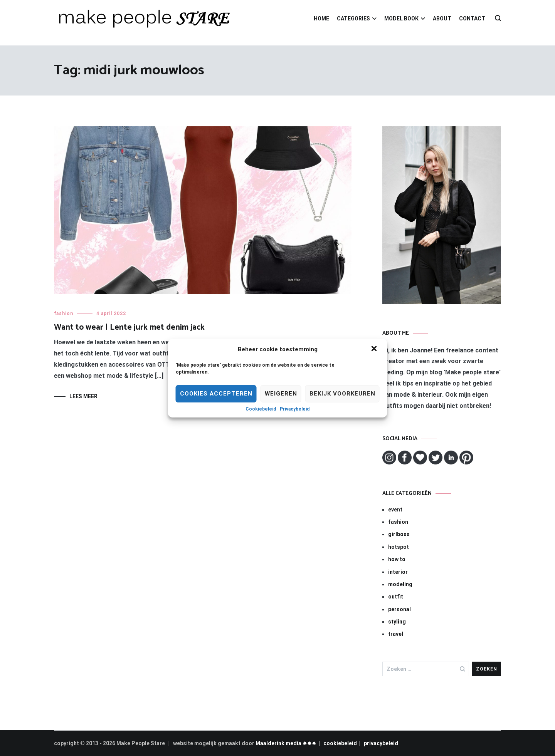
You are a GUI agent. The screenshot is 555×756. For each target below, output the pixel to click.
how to (397, 559)
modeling (400, 584)
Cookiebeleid (261, 409)
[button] (375, 349)
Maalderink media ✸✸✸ (286, 743)
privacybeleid (381, 743)
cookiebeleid (340, 743)
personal (399, 609)
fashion (64, 313)
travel (396, 634)
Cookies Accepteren (216, 394)
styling (397, 622)
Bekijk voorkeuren (342, 394)
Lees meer (83, 396)
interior (398, 572)
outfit (396, 597)
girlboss (399, 534)
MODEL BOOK (401, 18)
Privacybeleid (295, 409)
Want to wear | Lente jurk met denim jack (129, 327)
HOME (321, 18)
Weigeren (281, 394)
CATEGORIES (353, 18)
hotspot (399, 547)
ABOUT (442, 18)
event (395, 510)
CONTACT (472, 18)
